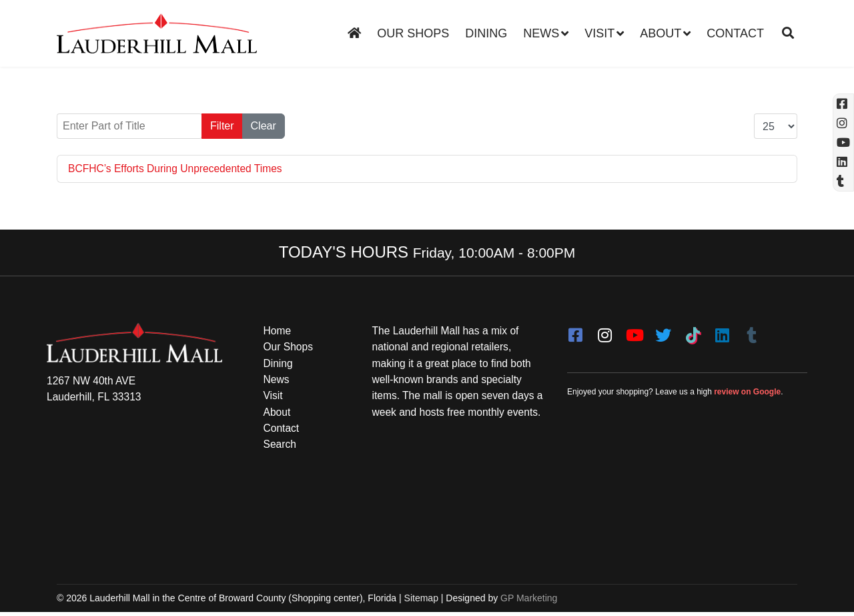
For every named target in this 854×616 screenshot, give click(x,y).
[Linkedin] (843, 162)
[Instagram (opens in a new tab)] (843, 123)
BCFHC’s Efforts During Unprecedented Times (178, 169)
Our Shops (413, 33)
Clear (264, 126)
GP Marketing (529, 601)
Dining (486, 33)
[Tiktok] (693, 332)
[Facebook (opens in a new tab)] (843, 104)
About (661, 33)
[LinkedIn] (722, 332)
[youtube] (634, 332)
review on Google (747, 393)
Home (278, 331)
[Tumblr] (751, 332)
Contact (735, 33)
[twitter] (663, 332)
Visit (599, 33)
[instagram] (604, 332)
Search (281, 447)
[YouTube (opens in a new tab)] (843, 142)
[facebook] (575, 332)
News (541, 33)
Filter (222, 126)
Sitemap (421, 601)
